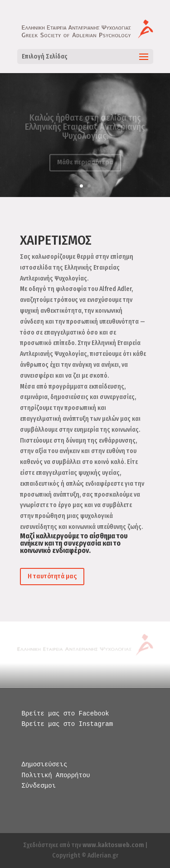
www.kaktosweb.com (113, 845)
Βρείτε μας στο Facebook (66, 714)
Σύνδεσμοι (39, 786)
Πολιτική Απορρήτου (56, 775)
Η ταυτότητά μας (52, 576)
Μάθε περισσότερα (85, 164)
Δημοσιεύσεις (45, 764)
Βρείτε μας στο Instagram (68, 724)
